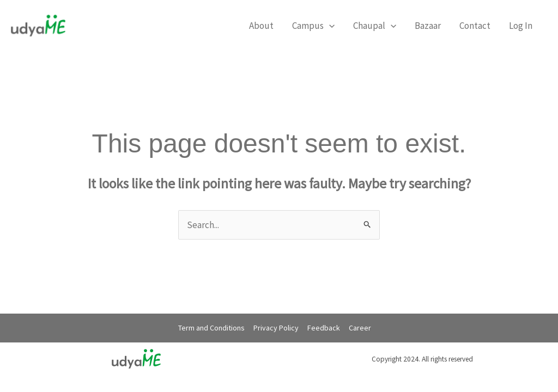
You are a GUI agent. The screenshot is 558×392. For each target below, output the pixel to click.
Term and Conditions (211, 328)
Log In (521, 26)
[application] (329, 26)
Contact (475, 26)
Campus (313, 26)
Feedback (324, 328)
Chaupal (375, 26)
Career (360, 328)
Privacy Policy (276, 328)
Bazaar (428, 26)
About (261, 26)
